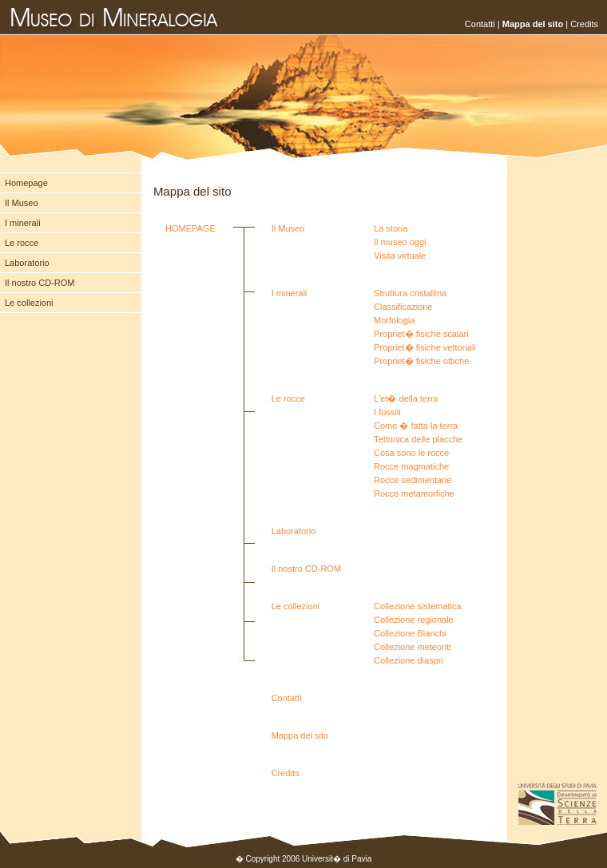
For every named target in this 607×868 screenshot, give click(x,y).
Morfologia (394, 320)
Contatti (480, 24)
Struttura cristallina (410, 293)
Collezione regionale (414, 620)
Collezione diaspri (409, 660)
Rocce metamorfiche (414, 493)
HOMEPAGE (190, 228)
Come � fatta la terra (416, 426)
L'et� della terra (406, 398)
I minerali (23, 223)
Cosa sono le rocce (411, 453)
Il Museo (22, 203)
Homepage (26, 183)
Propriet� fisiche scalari (421, 334)
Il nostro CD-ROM (40, 283)
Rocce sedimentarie (413, 480)
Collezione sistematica (417, 606)
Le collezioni (29, 303)
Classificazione (403, 307)
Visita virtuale (400, 256)
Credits (584, 24)
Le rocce (22, 243)
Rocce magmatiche (411, 466)
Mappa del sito (300, 735)
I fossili (387, 412)
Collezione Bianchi (410, 633)
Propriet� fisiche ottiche (421, 361)
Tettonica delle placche (418, 439)
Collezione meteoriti (413, 647)
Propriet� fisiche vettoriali (425, 347)
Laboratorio (27, 263)
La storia (391, 228)
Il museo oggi (400, 242)
